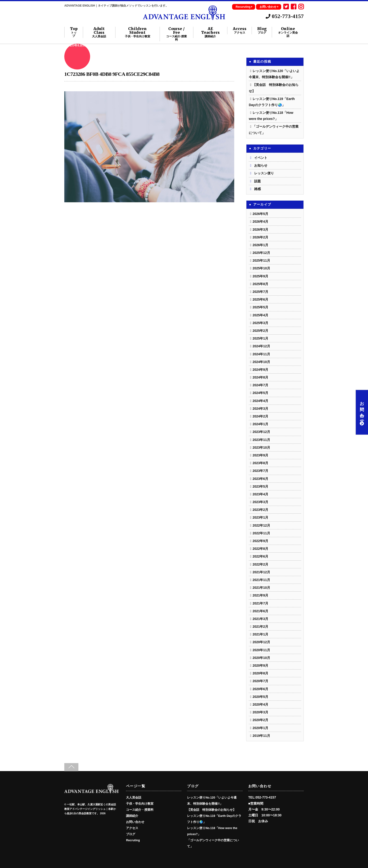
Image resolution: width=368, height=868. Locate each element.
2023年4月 (260, 494)
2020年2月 (260, 720)
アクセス (132, 828)
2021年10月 (261, 588)
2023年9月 (260, 455)
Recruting (133, 840)
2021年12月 (261, 572)
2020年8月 (260, 673)
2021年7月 (260, 603)
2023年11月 (261, 440)
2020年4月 (260, 704)
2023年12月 (261, 432)
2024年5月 (260, 393)
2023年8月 (260, 463)
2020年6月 (260, 689)
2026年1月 (260, 245)
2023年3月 (260, 502)
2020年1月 (260, 728)
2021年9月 (260, 595)
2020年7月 (260, 681)
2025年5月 (260, 307)
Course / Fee (176, 34)
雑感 (257, 189)
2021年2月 (260, 627)
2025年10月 (261, 268)
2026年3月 (260, 229)
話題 (257, 181)
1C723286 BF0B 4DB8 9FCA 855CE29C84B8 (112, 74)
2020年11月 (261, 650)
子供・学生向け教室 (140, 804)
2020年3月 (260, 712)
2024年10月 (261, 362)
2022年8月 (260, 549)
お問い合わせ (269, 7)
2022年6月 (260, 556)
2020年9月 (260, 665)
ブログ (131, 834)
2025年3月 (260, 323)
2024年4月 (260, 401)
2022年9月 (260, 541)
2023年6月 (260, 479)
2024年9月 (260, 370)
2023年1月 (260, 517)
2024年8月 (260, 377)
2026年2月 (260, 237)
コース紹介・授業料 (140, 810)
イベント (261, 158)
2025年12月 (261, 253)
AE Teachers (210, 32)
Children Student (137, 32)
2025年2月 (260, 331)
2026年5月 (260, 214)
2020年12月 (261, 642)
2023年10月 (261, 447)
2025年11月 (261, 260)
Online (288, 32)
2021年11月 (261, 580)
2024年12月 (261, 346)
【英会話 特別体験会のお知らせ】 (211, 810)
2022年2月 (260, 564)
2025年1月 (260, 338)
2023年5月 (260, 486)
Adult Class (99, 32)
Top (74, 32)
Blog (262, 31)
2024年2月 (260, 416)
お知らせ (261, 165)
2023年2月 (260, 510)
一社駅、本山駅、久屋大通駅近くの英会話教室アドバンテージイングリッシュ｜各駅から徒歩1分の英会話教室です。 (90, 809)
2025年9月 (260, 276)
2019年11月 (261, 736)
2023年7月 (260, 471)
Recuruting (244, 7)
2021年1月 (260, 634)
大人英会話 (134, 798)
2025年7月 (260, 292)
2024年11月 (261, 354)
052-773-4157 (285, 16)
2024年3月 (260, 409)
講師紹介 (132, 816)
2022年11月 (261, 533)
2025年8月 (260, 284)
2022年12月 (261, 525)
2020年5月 (260, 697)
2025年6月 (260, 299)
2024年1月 (260, 424)
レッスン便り (264, 173)
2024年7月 (260, 385)
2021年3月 (260, 619)
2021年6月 (260, 611)
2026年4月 (260, 222)
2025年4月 (260, 315)
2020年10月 (261, 658)
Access (240, 31)
